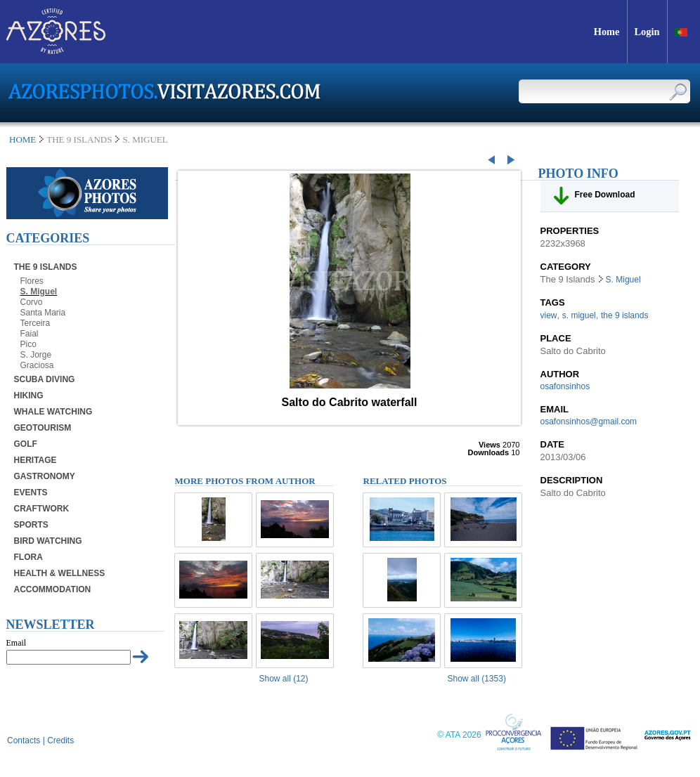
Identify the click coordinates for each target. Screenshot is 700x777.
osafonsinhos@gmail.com (589, 422)
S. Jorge (36, 355)
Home (22, 139)
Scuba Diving (45, 379)
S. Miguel (39, 292)
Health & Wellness (60, 573)
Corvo (32, 302)
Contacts (24, 740)
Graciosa (37, 365)
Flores (32, 281)
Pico (28, 344)
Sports (31, 525)
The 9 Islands (46, 267)
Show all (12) (284, 679)
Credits (60, 740)
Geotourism (43, 428)
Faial (30, 334)
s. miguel (579, 315)
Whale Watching (53, 412)
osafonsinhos (565, 386)
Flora (28, 557)
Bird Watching (48, 541)
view (549, 315)
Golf (26, 444)
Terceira (35, 323)
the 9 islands (624, 315)
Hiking (29, 396)
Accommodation (53, 589)
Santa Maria (43, 313)
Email (17, 643)
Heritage (35, 460)
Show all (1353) (477, 679)
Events (31, 492)
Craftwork (42, 509)
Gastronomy (45, 476)
